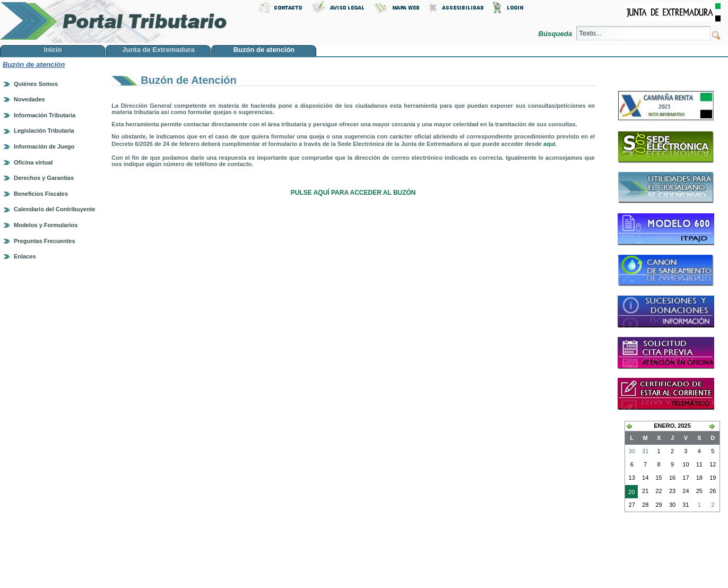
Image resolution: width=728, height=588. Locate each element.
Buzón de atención (34, 64)
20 (630, 493)
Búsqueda (556, 34)
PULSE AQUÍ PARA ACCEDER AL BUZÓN (353, 193)
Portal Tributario (114, 21)
